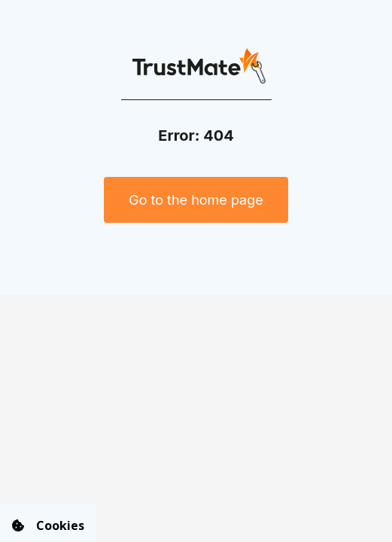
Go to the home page (196, 200)
